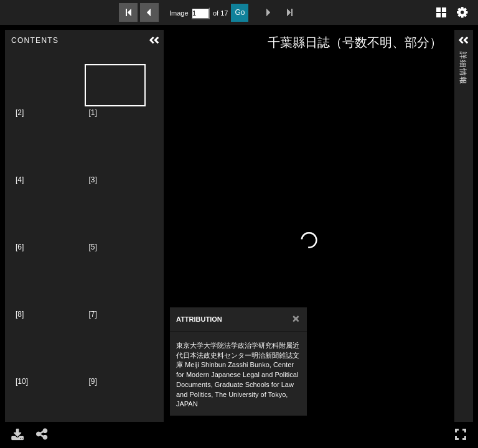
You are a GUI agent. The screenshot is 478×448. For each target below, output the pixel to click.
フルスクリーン (461, 434)
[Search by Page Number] (200, 13)
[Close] (296, 319)
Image (179, 13)
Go (240, 12)
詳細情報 (463, 57)
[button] (154, 40)
